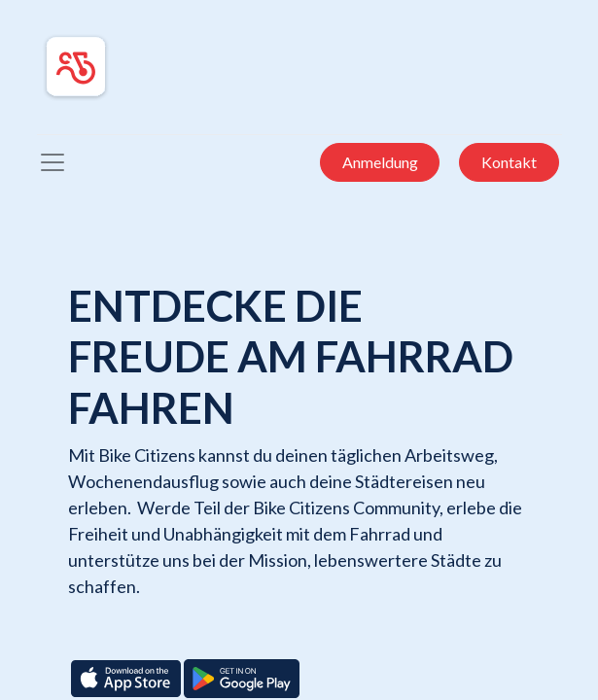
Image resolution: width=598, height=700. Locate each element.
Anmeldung (380, 162)
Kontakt (509, 162)
